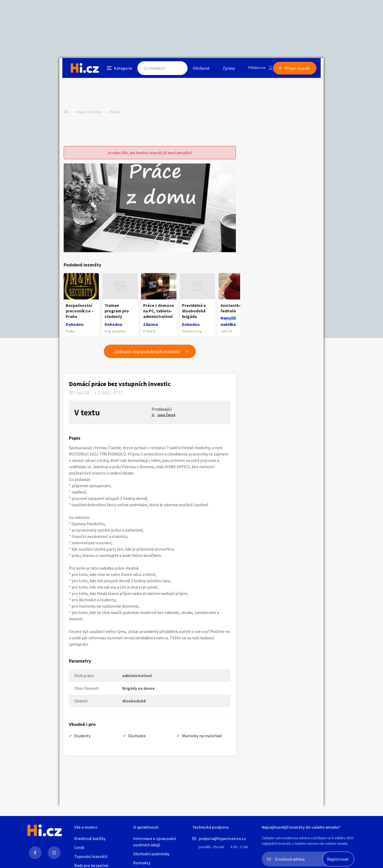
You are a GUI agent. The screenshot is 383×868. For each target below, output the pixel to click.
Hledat (172, 70)
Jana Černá (166, 419)
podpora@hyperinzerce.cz (222, 838)
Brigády (116, 111)
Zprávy (223, 70)
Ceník (79, 847)
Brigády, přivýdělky (89, 111)
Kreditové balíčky (90, 838)
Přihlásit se (253, 70)
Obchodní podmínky (151, 854)
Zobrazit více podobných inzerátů (147, 356)
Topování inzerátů (91, 856)
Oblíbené (195, 70)
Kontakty (142, 863)
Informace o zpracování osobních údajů (155, 842)
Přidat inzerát (300, 70)
